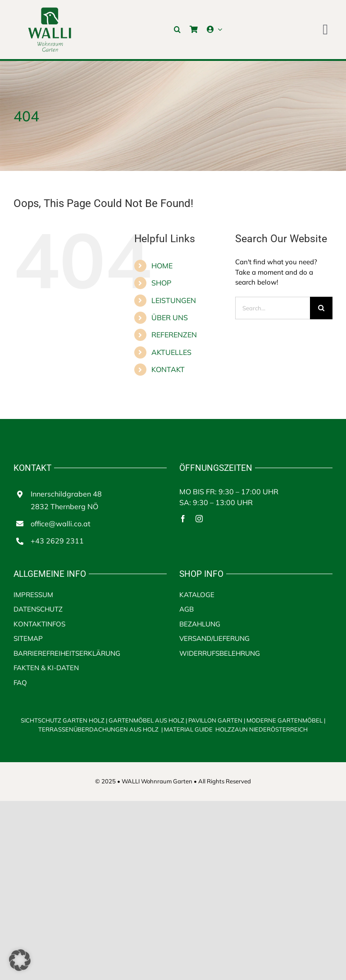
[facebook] (183, 519)
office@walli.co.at (61, 524)
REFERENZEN (174, 335)
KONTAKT (168, 369)
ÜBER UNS (170, 317)
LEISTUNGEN (174, 300)
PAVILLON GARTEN (215, 720)
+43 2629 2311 (57, 541)
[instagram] (199, 519)
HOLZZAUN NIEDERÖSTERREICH (262, 729)
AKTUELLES (171, 352)
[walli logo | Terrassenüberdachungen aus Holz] (50, 10)
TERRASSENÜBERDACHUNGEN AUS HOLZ (99, 729)
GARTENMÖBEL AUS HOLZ (147, 720)
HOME (162, 266)
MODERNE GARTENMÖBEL (285, 720)
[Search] (321, 308)
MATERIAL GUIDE (188, 729)
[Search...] (273, 308)
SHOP (161, 283)
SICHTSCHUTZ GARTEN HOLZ (65, 720)
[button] (177, 29)
